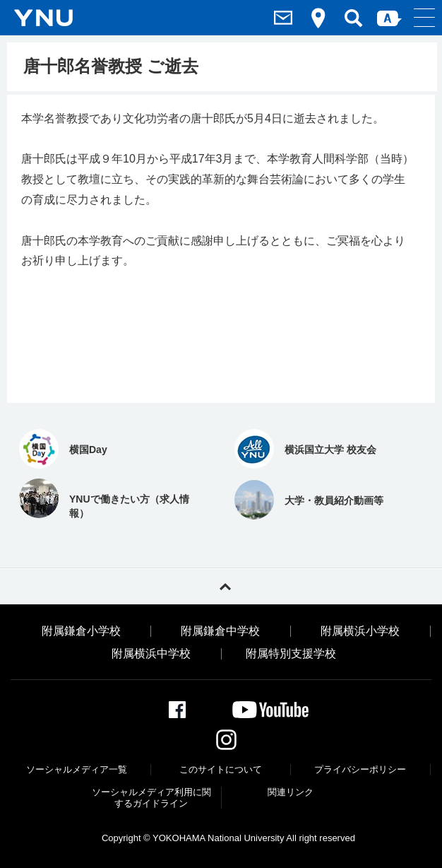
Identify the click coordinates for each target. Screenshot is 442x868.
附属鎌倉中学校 (220, 631)
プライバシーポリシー (360, 769)
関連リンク (291, 792)
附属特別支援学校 (291, 654)
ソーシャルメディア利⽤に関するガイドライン (151, 798)
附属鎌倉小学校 (81, 631)
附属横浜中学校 (151, 654)
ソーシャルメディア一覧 (77, 769)
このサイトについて (221, 769)
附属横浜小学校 (360, 631)
